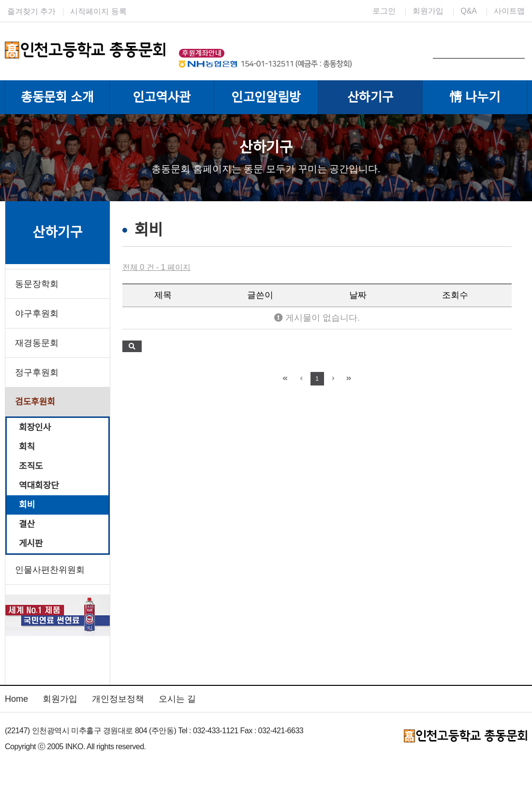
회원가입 (428, 11)
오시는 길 (177, 699)
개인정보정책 (118, 699)
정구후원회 (37, 372)
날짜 (358, 295)
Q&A (469, 11)
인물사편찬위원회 (50, 570)
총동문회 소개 (57, 97)
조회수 (455, 295)
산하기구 (370, 97)
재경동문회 (37, 343)
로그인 (384, 11)
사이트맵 (509, 11)
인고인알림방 (266, 97)
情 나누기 (475, 97)
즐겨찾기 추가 (31, 11)
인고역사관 (162, 97)
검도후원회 (35, 402)
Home (16, 699)
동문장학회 (37, 284)
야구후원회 (37, 313)
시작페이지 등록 (98, 11)
